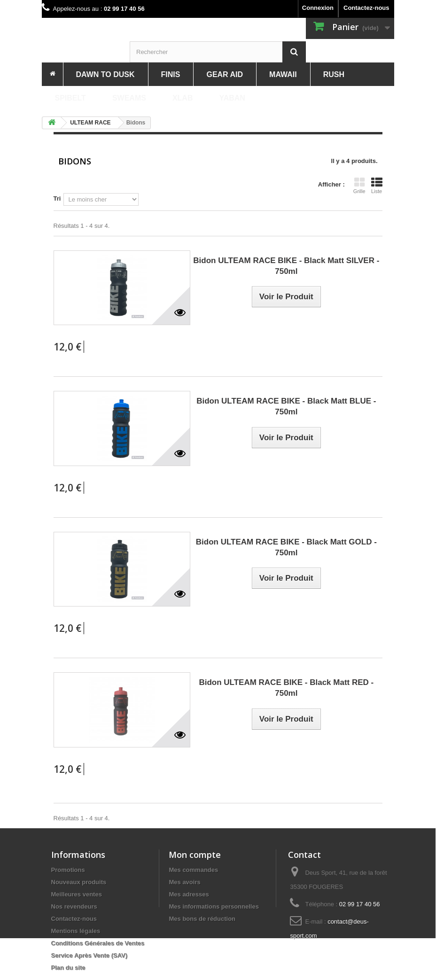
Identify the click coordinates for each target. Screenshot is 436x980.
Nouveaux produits (79, 882)
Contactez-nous (366, 8)
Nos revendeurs (74, 906)
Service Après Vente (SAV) (90, 955)
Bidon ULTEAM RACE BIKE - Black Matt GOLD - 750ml (286, 547)
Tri (57, 198)
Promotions (68, 870)
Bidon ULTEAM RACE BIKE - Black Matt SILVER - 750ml (286, 266)
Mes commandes (193, 870)
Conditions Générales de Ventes (98, 943)
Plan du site (68, 968)
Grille (359, 186)
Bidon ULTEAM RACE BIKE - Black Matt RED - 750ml (286, 688)
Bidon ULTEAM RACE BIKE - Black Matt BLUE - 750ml (286, 406)
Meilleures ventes (77, 894)
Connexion (318, 8)
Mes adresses (189, 894)
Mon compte (195, 855)
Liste (377, 186)
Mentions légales (76, 931)
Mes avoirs (184, 882)
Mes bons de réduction (202, 919)
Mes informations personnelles (214, 906)
